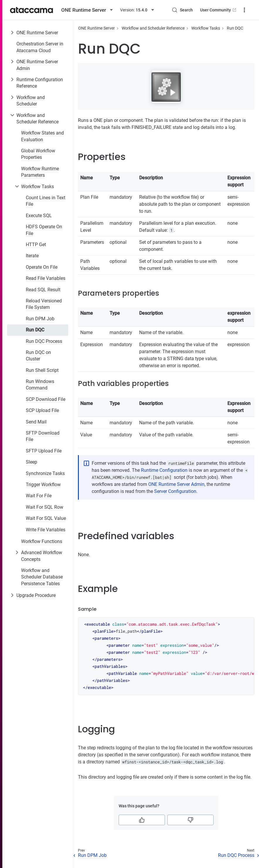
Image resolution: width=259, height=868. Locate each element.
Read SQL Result (43, 290)
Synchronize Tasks (45, 473)
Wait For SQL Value (46, 518)
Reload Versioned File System (44, 304)
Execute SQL (39, 216)
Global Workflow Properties (38, 154)
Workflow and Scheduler (31, 101)
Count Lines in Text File (46, 201)
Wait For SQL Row (45, 507)
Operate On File (42, 267)
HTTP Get (36, 245)
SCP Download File (46, 399)
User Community (219, 10)
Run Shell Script (42, 370)
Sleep (31, 462)
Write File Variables (46, 530)
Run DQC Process (44, 341)
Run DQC (35, 330)
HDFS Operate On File (44, 230)
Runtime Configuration (164, 470)
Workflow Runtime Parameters (40, 172)
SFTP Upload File (44, 451)
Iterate (32, 256)
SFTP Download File (43, 436)
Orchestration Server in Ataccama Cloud (40, 47)
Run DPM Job (40, 319)
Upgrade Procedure (36, 595)
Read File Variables (46, 278)
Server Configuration (175, 491)
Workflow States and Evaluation (42, 136)
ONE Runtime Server (37, 33)
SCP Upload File (42, 410)
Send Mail (36, 422)
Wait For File (39, 496)
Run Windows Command (40, 385)
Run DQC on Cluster (38, 356)
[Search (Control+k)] (182, 10)
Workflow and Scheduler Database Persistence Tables (42, 577)
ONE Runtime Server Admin (37, 65)
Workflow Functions (42, 541)
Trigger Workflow (43, 485)
